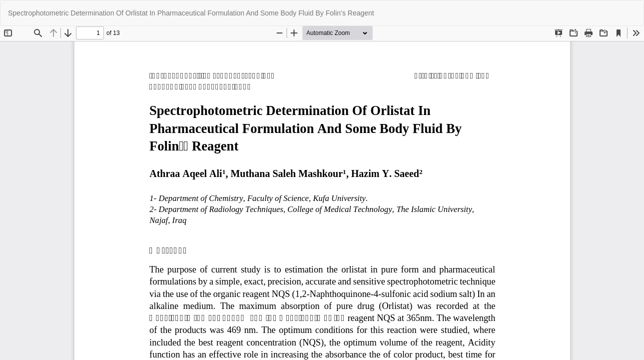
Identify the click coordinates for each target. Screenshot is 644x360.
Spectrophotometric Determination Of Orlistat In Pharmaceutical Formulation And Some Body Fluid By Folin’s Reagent (191, 13)
